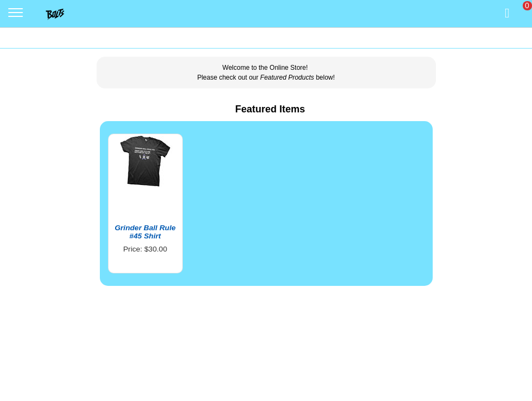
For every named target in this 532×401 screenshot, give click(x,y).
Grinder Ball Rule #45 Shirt (145, 232)
